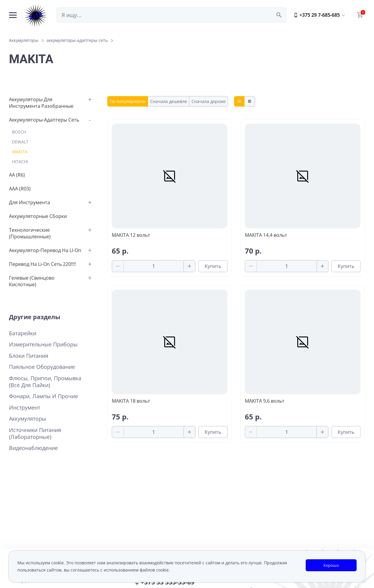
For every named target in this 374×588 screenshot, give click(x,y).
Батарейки (23, 333)
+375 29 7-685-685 (317, 15)
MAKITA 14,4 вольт (266, 235)
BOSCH (19, 132)
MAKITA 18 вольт (131, 401)
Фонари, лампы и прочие (43, 396)
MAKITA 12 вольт (131, 235)
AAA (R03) (20, 189)
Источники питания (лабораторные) (35, 434)
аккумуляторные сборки (38, 216)
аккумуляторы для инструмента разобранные (41, 103)
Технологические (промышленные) (30, 233)
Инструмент (25, 408)
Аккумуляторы (24, 40)
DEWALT (20, 142)
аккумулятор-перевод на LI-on (45, 250)
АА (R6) (17, 175)
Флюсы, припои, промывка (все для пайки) (45, 382)
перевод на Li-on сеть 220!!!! (42, 264)
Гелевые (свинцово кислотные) (32, 281)
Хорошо (331, 565)
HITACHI (20, 162)
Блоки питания (29, 356)
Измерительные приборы (43, 344)
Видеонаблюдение (33, 448)
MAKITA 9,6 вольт (265, 401)
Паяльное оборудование (42, 367)
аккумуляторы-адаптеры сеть (77, 40)
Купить (213, 266)
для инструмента (30, 202)
